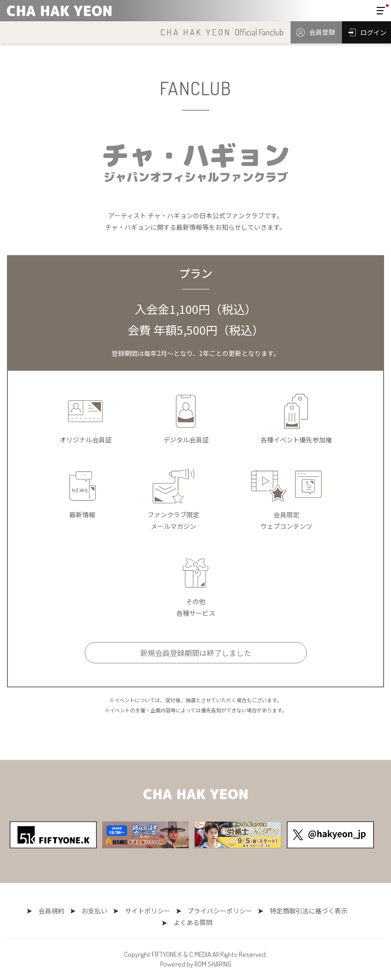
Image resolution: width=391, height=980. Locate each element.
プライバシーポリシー (189, 911)
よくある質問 (347, 911)
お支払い (69, 911)
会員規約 (29, 911)
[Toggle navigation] (381, 11)
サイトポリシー (119, 911)
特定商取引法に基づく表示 (274, 911)
